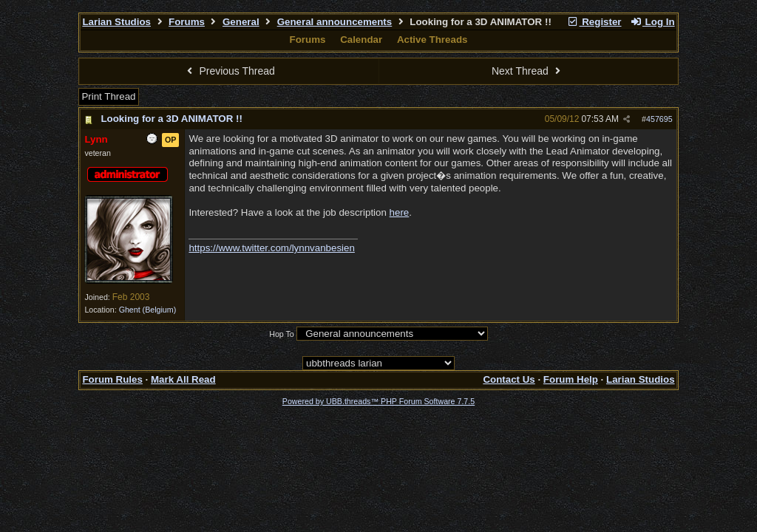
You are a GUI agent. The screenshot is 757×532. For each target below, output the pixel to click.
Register (594, 22)
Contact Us (509, 379)
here (400, 212)
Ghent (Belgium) (148, 310)
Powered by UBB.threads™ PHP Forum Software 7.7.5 (378, 401)
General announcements (335, 22)
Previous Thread (229, 71)
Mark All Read (183, 379)
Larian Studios (116, 22)
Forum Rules (112, 379)
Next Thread (528, 71)
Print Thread (108, 96)
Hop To (282, 334)
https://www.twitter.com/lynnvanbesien (271, 248)
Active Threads (432, 40)
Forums (187, 22)
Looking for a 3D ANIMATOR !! (172, 119)
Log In (652, 22)
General (241, 22)
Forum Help (571, 379)
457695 (659, 119)
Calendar (361, 40)
